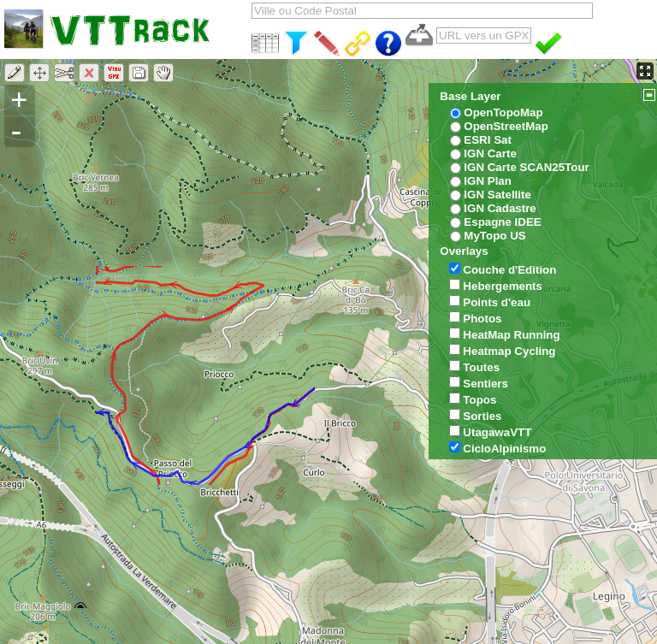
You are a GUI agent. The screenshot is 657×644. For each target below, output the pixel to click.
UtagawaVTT (497, 432)
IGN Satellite (497, 195)
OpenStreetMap (506, 126)
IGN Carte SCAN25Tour (526, 167)
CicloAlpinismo (504, 449)
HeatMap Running (511, 335)
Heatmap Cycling (509, 351)
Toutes (481, 367)
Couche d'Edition (509, 270)
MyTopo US (494, 236)
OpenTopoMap (503, 112)
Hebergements (503, 286)
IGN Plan (488, 181)
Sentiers (485, 384)
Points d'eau (497, 302)
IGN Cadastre (500, 208)
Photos (482, 319)
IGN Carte (490, 154)
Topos (479, 400)
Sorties (482, 416)
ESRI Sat (488, 140)
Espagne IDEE (502, 222)
